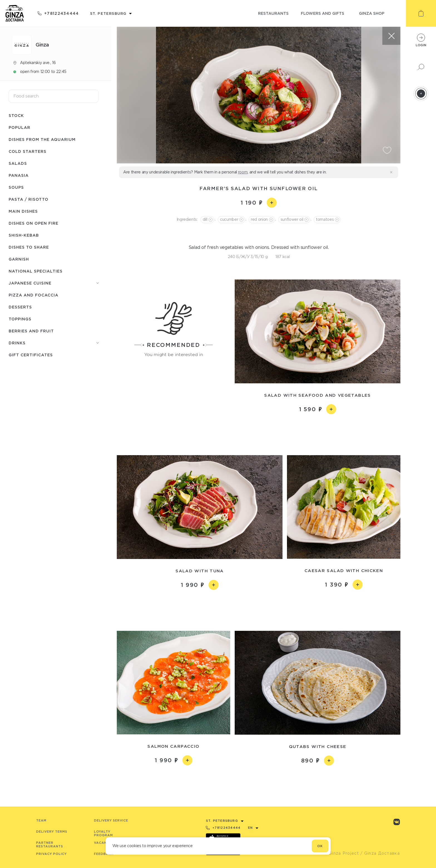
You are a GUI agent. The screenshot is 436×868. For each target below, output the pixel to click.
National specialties (36, 271)
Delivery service (111, 820)
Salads (18, 163)
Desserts (20, 307)
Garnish (19, 259)
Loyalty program (103, 833)
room (243, 172)
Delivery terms (52, 832)
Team (41, 820)
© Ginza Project (341, 853)
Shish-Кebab (24, 235)
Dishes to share (29, 247)
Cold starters (28, 151)
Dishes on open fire (34, 223)
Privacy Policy (51, 854)
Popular (19, 127)
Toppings (20, 319)
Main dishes (23, 211)
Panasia (19, 175)
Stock (16, 115)
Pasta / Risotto (29, 199)
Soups (16, 187)
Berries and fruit (31, 331)
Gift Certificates (31, 355)
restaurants (273, 13)
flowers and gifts (323, 13)
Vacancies (104, 843)
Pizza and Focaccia (34, 295)
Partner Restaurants (50, 844)
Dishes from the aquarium (42, 139)
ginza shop (372, 13)
